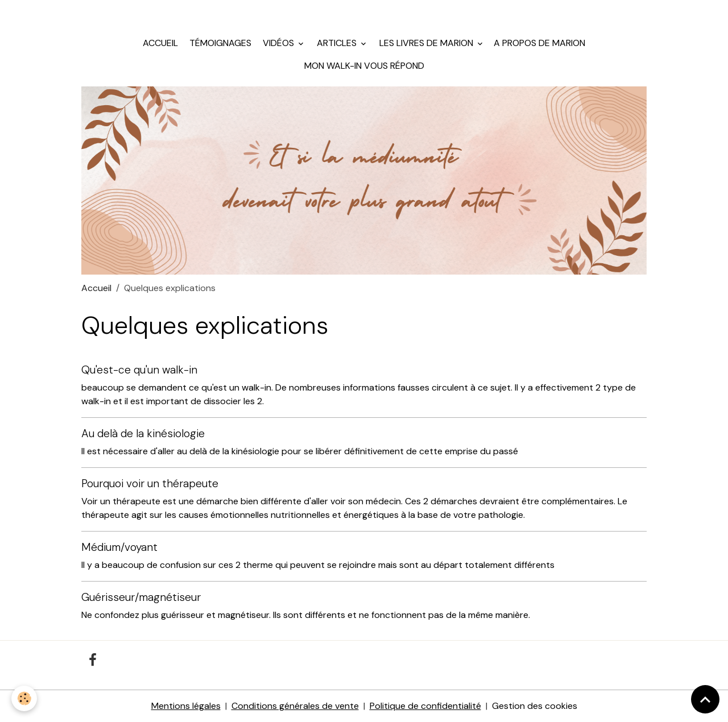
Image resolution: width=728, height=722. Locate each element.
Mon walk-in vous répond (364, 66)
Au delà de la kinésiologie (143, 433)
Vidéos (278, 43)
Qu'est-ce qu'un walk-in (139, 370)
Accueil (160, 43)
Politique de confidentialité (425, 706)
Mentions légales (186, 706)
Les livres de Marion (426, 43)
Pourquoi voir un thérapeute (150, 484)
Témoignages (219, 43)
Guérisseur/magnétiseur (141, 597)
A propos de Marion (539, 43)
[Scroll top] (705, 699)
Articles (337, 43)
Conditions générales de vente (295, 706)
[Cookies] (24, 698)
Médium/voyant (119, 547)
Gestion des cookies (535, 706)
